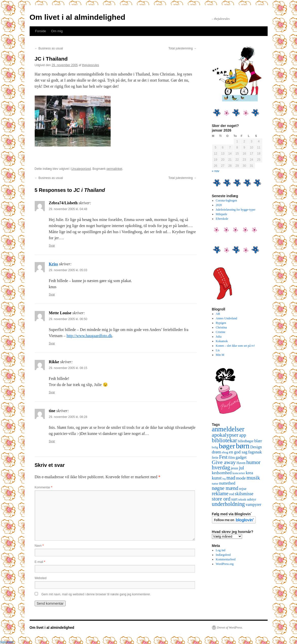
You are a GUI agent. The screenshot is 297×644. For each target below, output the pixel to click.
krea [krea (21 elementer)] (249, 473)
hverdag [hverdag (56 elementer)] (221, 467)
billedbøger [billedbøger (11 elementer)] (246, 441)
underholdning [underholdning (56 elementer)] (229, 504)
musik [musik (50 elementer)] (253, 478)
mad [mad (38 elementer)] (231, 478)
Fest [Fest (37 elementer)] (223, 457)
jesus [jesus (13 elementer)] (235, 468)
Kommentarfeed (226, 559)
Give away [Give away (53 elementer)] (224, 462)
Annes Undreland (226, 318)
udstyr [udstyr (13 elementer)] (251, 499)
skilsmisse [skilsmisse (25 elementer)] (244, 494)
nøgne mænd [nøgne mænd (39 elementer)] (225, 488)
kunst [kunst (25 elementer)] (217, 478)
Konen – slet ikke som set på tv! (235, 346)
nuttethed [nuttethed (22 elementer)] (227, 483)
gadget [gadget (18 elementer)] (241, 457)
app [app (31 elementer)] (243, 435)
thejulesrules (91, 65)
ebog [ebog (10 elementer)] (225, 452)
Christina (221, 327)
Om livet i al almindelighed (77, 17)
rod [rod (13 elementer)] (232, 494)
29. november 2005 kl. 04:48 (68, 209)
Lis (218, 350)
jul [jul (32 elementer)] (242, 468)
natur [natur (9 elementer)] (215, 484)
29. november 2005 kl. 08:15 (68, 368)
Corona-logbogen (226, 200)
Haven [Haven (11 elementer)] (241, 463)
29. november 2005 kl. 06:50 (68, 319)
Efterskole (222, 219)
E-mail (40, 562)
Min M (220, 355)
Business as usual (49, 48)
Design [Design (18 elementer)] (256, 447)
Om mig (57, 31)
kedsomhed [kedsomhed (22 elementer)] (222, 473)
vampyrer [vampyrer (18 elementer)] (253, 505)
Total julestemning (182, 48)
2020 (219, 205)
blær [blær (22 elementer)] (258, 441)
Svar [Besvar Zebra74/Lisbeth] (52, 246)
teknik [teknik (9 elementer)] (242, 500)
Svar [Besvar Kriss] (52, 295)
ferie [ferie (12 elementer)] (215, 458)
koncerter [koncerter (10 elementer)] (239, 473)
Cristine (221, 332)
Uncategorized (81, 169)
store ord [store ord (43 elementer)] (221, 499)
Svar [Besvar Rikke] (52, 392)
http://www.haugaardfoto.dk (89, 336)
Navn (39, 546)
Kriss (53, 264)
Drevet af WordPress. (230, 628)
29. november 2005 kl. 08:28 (68, 417)
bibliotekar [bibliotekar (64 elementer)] (225, 440)
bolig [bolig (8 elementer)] (215, 447)
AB (218, 314)
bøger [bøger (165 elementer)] (227, 446)
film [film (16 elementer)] (232, 457)
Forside (41, 31)
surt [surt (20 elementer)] (234, 499)
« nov (216, 171)
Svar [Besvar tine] (52, 441)
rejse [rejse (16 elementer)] (243, 489)
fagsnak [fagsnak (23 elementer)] (255, 452)
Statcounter (7, 642)
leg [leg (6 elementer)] (224, 479)
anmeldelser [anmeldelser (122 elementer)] (228, 429)
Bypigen (221, 323)
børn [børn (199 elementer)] (243, 446)
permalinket (114, 169)
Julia (219, 337)
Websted (41, 578)
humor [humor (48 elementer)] (253, 462)
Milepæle (221, 214)
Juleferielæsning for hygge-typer (236, 210)
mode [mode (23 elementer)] (241, 478)
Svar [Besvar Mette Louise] (52, 343)
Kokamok (222, 341)
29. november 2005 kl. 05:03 (68, 270)
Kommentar (44, 487)
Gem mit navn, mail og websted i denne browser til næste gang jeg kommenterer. (96, 594)
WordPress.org (225, 564)
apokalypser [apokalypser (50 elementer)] (225, 435)
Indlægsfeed (223, 555)
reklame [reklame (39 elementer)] (220, 493)
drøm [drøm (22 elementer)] (216, 452)
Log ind (221, 550)
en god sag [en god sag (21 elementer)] (238, 452)
